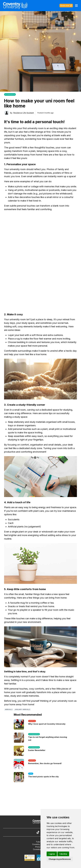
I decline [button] (63, 854)
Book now (66, 6)
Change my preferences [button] (60, 859)
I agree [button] (52, 854)
